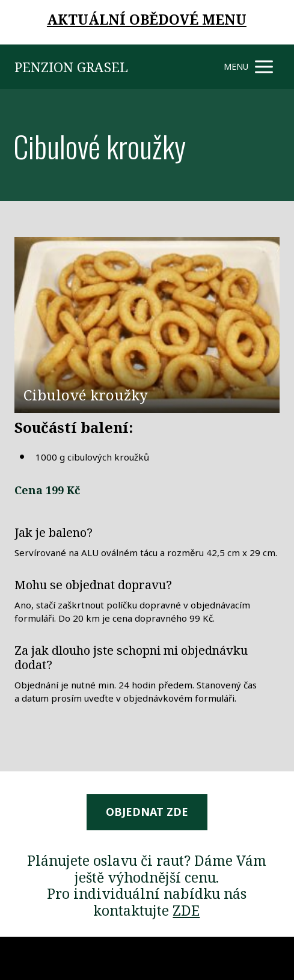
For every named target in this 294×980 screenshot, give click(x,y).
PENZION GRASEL (71, 67)
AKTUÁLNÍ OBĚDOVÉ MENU (147, 19)
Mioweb (265, 958)
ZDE (186, 910)
